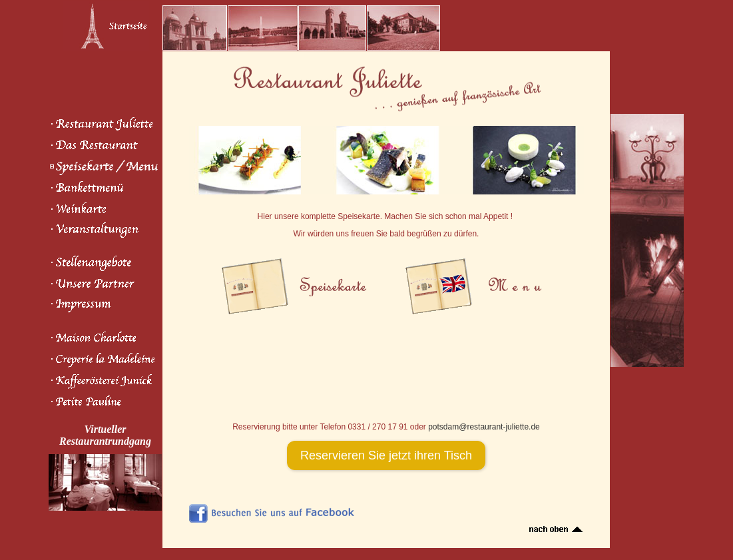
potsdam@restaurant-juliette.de (484, 427)
